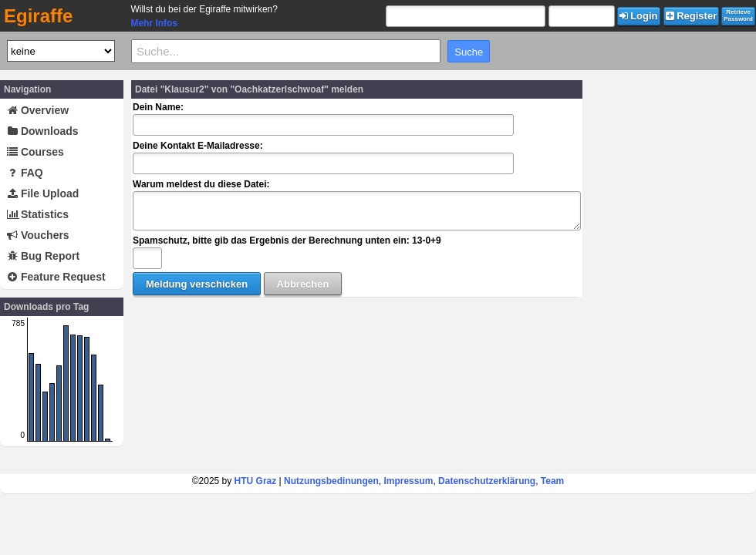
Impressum (408, 481)
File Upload (43, 193)
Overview (38, 110)
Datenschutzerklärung (487, 481)
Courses (35, 152)
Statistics (38, 214)
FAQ (25, 173)
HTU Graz (256, 481)
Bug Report (43, 256)
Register (692, 16)
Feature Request (56, 277)
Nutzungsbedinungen (331, 481)
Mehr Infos (154, 23)
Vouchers (38, 235)
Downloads (43, 131)
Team (552, 481)
